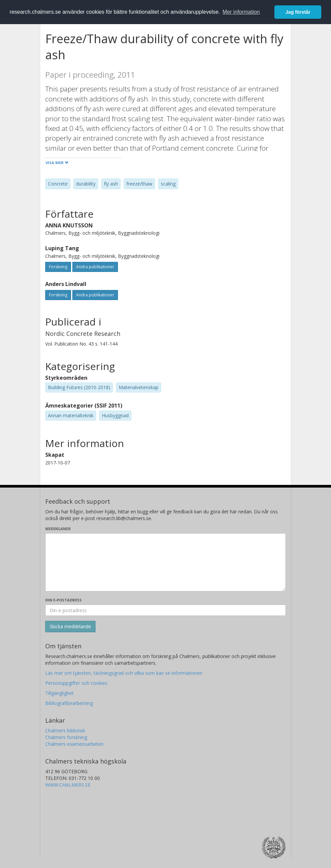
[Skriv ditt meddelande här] (165, 562)
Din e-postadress (63, 600)
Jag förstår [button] (298, 12)
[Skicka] (70, 627)
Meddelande (58, 529)
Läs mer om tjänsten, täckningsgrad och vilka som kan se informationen (124, 673)
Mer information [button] (241, 12)
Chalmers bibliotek (65, 731)
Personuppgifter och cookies (76, 683)
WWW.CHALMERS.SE (68, 785)
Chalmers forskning (66, 737)
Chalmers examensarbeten (74, 744)
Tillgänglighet (59, 693)
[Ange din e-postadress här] (165, 610)
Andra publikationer (95, 267)
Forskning (58, 267)
